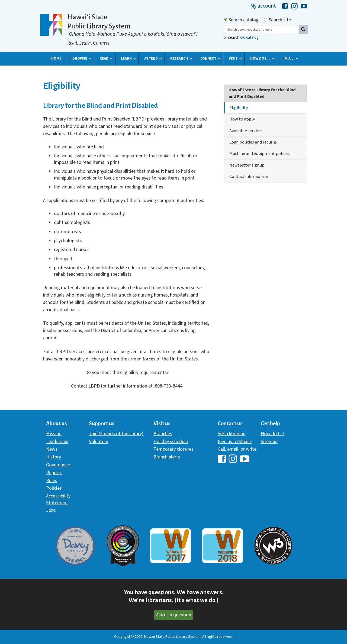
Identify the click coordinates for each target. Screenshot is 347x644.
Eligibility (239, 108)
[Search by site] (266, 20)
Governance (58, 465)
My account (263, 6)
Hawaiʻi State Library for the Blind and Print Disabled (262, 93)
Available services (246, 131)
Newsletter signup (247, 165)
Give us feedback (235, 442)
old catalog (249, 38)
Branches (163, 434)
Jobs (51, 510)
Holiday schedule (171, 442)
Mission (54, 434)
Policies (54, 488)
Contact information (249, 176)
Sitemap (269, 442)
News (52, 449)
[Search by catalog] (225, 20)
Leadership (57, 442)
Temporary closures (173, 449)
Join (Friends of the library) (116, 434)
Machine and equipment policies (260, 153)
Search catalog (244, 20)
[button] (56, 58)
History (54, 457)
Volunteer (99, 442)
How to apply (242, 119)
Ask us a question (174, 615)
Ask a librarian (232, 434)
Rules (52, 481)
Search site (280, 20)
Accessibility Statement (58, 499)
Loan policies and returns (253, 142)
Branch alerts (167, 457)
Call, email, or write (237, 449)
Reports (54, 473)
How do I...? (273, 434)
